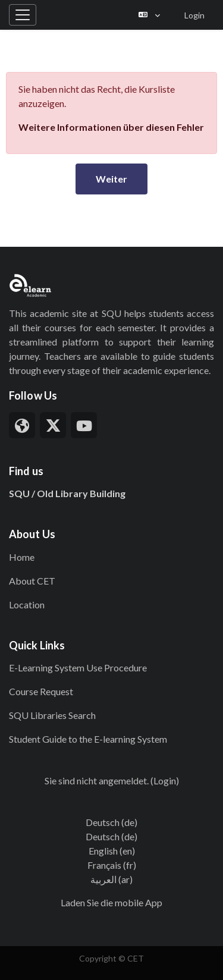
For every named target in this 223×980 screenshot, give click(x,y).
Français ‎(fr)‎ (112, 865)
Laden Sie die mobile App (111, 902)
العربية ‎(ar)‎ (111, 879)
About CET (32, 581)
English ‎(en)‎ (112, 851)
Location (27, 604)
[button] (149, 15)
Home (22, 557)
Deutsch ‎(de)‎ (111, 822)
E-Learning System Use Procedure (78, 668)
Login (194, 15)
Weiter (111, 179)
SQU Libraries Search (52, 715)
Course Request (41, 691)
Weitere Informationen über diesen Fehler (111, 127)
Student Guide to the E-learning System (88, 739)
